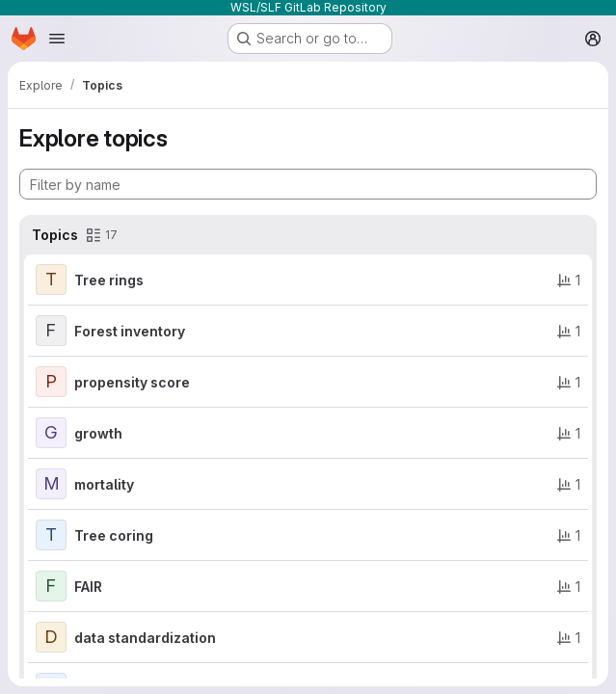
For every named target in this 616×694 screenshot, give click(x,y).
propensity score (132, 382)
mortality (104, 484)
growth (98, 433)
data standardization (145, 638)
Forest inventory (130, 331)
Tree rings (109, 280)
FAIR (88, 587)
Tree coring (114, 535)
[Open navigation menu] (57, 39)
